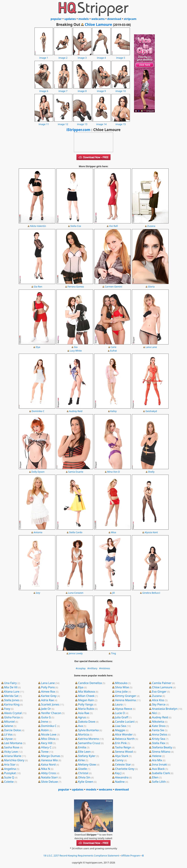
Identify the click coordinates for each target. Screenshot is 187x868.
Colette (9, 782)
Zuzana (151, 226)
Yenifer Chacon (51, 713)
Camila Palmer (162, 683)
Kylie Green (86, 782)
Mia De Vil (11, 687)
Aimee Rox (48, 691)
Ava (81, 726)
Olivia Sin (84, 777)
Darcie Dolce (12, 730)
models (84, 19)
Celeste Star (123, 764)
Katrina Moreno (89, 739)
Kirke (81, 760)
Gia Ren (38, 287)
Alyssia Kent (151, 532)
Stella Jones (12, 700)
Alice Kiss (158, 700)
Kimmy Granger (126, 696)
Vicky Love (11, 752)
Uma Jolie (121, 691)
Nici (154, 713)
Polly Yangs (86, 704)
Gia (76, 347)
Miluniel (9, 721)
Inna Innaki (160, 764)
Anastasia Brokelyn (165, 709)
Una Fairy (10, 683)
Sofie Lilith (159, 782)
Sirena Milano (161, 752)
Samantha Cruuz (89, 743)
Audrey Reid (76, 411)
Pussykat (10, 773)
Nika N (46, 769)
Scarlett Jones (50, 704)
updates (70, 19)
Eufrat (113, 351)
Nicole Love (49, 734)
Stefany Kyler (87, 756)
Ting (113, 653)
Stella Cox (76, 226)
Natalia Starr (49, 777)
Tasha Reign (123, 747)
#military (92, 668)
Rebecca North (125, 739)
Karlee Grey (49, 696)
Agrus (82, 717)
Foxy (7, 709)
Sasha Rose (12, 747)
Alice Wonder (124, 734)
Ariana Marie (13, 756)
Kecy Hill (47, 743)
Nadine (120, 782)
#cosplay (81, 668)
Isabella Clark (161, 773)
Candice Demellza (90, 683)
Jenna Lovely (76, 653)
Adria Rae (47, 700)
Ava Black (158, 769)
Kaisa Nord (48, 764)
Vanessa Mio (49, 760)
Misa (113, 532)
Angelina (10, 769)
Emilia (82, 747)
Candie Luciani (125, 721)
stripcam (130, 19)
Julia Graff (121, 717)
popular (56, 19)
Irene (45, 721)
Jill (113, 593)
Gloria (151, 287)
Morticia (84, 734)
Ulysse (8, 739)
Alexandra (122, 777)
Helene (157, 756)
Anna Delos (160, 734)
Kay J (118, 773)
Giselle (82, 769)
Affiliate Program (131, 856)
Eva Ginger (159, 691)
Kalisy (113, 411)
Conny (119, 760)
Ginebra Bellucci (151, 593)
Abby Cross (49, 773)
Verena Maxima (125, 700)
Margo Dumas (51, 756)
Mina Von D (113, 472)
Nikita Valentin (38, 226)
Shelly (151, 472)
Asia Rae (84, 713)
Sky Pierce (159, 704)
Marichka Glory (14, 760)
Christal (83, 773)
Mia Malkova (86, 691)
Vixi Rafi (113, 226)
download (114, 19)
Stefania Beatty (162, 747)
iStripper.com (78, 130)
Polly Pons (48, 687)
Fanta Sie (158, 730)
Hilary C (46, 747)
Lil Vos (8, 734)
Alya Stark (122, 756)
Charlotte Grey (125, 769)
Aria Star (10, 764)
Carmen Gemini (113, 287)
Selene (9, 726)
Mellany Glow (87, 764)
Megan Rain (86, 700)
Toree (45, 752)
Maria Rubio (86, 709)
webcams (98, 19)
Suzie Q (9, 777)
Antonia (38, 532)
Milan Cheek (86, 696)
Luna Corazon (76, 593)
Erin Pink (121, 743)
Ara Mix (157, 760)
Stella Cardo (76, 532)
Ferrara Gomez (76, 287)
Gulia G (46, 717)
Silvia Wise (122, 687)
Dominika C (38, 411)
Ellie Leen (84, 752)
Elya (38, 347)
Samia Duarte (76, 472)
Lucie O (120, 713)
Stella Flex (159, 743)
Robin (45, 730)
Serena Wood (124, 752)
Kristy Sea (158, 739)
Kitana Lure (12, 691)
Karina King (12, 704)
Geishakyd (151, 411)
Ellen (155, 777)
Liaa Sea (120, 726)
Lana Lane (151, 347)
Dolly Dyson (38, 472)
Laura (119, 704)
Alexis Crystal (13, 713)
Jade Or (46, 709)
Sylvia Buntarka (88, 730)
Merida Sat (11, 696)
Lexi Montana (13, 743)
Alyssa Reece (123, 709)
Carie (113, 347)
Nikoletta (158, 721)
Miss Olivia (48, 739)
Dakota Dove (87, 721)
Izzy (38, 593)
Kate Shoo (159, 726)
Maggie (120, 730)
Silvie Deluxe (49, 782)
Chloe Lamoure (98, 24)
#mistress (105, 668)
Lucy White (76, 351)
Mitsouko (121, 683)
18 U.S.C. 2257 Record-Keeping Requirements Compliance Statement (81, 856)
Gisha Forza (12, 717)
